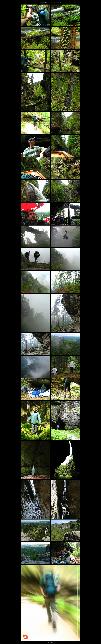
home (41, 3)
